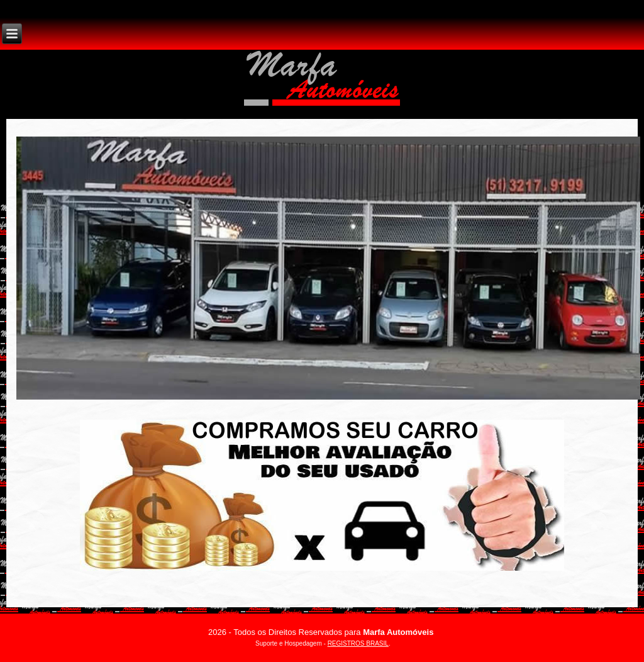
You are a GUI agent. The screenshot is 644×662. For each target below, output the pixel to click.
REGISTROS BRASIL (358, 643)
